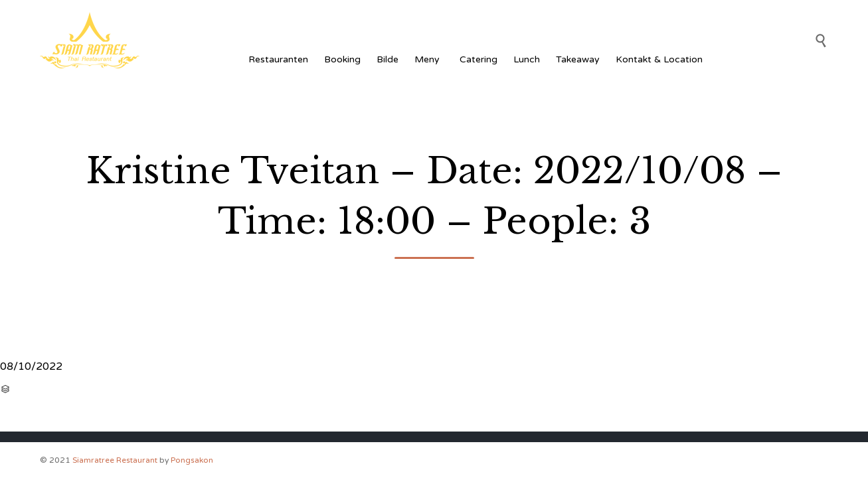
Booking (342, 59)
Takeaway (578, 59)
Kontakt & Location (659, 59)
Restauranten (278, 59)
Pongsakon (192, 460)
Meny (429, 59)
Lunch (527, 59)
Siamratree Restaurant (115, 460)
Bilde (388, 59)
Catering (478, 59)
